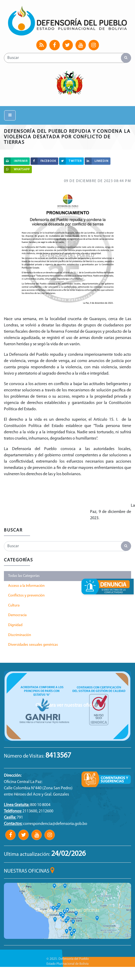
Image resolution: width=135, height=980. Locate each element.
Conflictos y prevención (26, 596)
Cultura (14, 606)
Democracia (17, 615)
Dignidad (15, 625)
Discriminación (20, 635)
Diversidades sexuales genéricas (33, 645)
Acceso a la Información (26, 586)
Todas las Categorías (24, 576)
